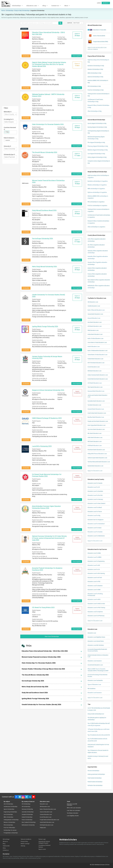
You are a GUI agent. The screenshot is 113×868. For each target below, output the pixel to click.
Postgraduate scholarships (11, 833)
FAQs (4, 848)
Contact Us (56, 6)
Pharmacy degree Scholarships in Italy (98, 146)
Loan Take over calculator (74, 811)
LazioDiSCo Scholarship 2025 (42, 446)
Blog (45, 6)
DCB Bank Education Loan (95, 446)
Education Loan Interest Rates (96, 641)
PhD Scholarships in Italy (94, 86)
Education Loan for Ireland (95, 507)
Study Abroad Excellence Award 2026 (44, 210)
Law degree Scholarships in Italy (96, 154)
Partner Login (42, 839)
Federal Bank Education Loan (95, 359)
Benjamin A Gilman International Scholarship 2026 (48, 390)
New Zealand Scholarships (29, 822)
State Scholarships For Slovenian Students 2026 (48, 124)
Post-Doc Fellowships (9, 828)
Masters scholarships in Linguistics (97, 185)
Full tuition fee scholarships (95, 785)
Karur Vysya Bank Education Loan (97, 425)
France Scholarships (27, 820)
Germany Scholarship (27, 809)
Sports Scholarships (9, 809)
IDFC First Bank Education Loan (96, 363)
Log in (99, 3)
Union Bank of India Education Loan (97, 342)
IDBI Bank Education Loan (95, 371)
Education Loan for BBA (94, 590)
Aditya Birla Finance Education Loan (97, 454)
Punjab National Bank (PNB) (98, 42)
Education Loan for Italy (94, 516)
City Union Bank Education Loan (96, 429)
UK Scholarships (26, 807)
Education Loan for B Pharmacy (96, 616)
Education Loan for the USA (95, 495)
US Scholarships (26, 804)
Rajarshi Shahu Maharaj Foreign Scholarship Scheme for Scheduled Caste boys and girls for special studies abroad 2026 (49, 64)
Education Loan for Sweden (95, 532)
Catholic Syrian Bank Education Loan (97, 458)
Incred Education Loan (94, 367)
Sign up (106, 3)
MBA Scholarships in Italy (94, 73)
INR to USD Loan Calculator (74, 808)
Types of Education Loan (94, 685)
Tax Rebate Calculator (73, 813)
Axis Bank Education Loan (95, 322)
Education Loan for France (95, 512)
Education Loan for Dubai (94, 528)
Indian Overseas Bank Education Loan (98, 375)
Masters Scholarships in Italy (95, 69)
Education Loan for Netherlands (96, 536)
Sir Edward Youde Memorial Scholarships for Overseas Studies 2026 (47, 475)
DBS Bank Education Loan (95, 441)
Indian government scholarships (96, 774)
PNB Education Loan (93, 330)
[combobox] (10, 114)
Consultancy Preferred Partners (44, 846)
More (67, 6)
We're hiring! (6, 839)
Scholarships (18, 6)
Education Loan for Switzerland (96, 524)
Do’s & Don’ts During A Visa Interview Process (97, 676)
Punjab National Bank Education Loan (49, 820)
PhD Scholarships (8, 825)
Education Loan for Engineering (96, 561)
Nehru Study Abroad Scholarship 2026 (44, 267)
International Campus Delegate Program (44, 842)
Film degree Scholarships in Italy (96, 142)
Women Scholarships (93, 771)
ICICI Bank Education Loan (95, 326)
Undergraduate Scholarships (11, 820)
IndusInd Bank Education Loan (96, 409)
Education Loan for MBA (94, 553)
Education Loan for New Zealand (96, 503)
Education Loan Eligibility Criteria (96, 637)
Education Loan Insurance (95, 661)
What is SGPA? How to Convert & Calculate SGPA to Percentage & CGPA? (98, 670)
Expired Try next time (77, 392)
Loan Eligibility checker (73, 816)
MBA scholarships (8, 817)
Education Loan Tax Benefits (95, 680)
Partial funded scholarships (95, 782)
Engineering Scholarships (10, 812)
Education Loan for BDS (94, 599)
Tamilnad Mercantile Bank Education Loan (99, 462)
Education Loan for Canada (95, 483)
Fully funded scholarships (95, 778)
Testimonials (6, 846)
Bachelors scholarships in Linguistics (98, 181)
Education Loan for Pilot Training (96, 608)
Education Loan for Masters (95, 586)
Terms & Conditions (26, 839)
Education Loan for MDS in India (96, 604)
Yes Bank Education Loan (94, 405)
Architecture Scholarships (11, 807)
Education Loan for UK (94, 487)
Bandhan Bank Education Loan (96, 417)
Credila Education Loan (94, 306)
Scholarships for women (10, 830)
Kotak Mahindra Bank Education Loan (98, 379)
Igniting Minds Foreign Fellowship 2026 (45, 327)
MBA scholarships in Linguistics (96, 189)
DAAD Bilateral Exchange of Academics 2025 (47, 418)
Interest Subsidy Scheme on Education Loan (98, 656)
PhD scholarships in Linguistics (96, 202)
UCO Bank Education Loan (95, 383)
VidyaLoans (43, 828)
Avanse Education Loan (94, 318)
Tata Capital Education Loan (95, 387)
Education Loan (33, 6)
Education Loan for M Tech (95, 578)
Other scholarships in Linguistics (96, 227)
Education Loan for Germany (95, 499)
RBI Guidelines (91, 689)
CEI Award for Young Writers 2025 (43, 607)
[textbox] (11, 122)
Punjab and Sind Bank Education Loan (98, 421)
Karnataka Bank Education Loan (96, 401)
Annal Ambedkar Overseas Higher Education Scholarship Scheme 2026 (46, 507)
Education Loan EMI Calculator (96, 645)
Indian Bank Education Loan (95, 334)
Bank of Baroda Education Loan (96, 310)
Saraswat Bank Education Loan (96, 391)
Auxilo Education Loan (94, 347)
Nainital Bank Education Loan (95, 466)
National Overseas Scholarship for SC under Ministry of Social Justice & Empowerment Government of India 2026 (49, 538)
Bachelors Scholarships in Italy (96, 66)
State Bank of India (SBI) (97, 30)
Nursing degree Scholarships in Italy (97, 127)
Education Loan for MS (94, 565)
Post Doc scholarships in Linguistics (97, 206)
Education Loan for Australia (95, 491)
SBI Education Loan (93, 302)
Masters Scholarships (9, 822)
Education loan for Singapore (95, 520)
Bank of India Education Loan (95, 338)
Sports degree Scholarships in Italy (97, 123)
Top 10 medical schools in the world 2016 (99, 735)
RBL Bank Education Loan (95, 433)
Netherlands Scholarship (28, 825)
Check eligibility (77, 56)
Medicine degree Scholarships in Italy (98, 150)
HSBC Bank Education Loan (95, 437)
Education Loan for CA (94, 569)
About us (5, 841)
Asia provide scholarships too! (96, 714)
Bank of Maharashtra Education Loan (98, 351)
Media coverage (25, 844)
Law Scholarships (8, 815)
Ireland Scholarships (27, 817)
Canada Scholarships (27, 815)
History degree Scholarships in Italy (97, 157)
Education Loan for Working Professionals (95, 595)
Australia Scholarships (28, 812)
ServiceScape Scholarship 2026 (43, 239)
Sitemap (23, 846)
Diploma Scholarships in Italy (95, 77)
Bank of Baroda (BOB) (96, 36)
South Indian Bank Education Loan (97, 413)
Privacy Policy (24, 841)
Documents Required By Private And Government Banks (97, 650)
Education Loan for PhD (94, 582)
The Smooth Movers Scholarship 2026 (45, 152)
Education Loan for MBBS (95, 557)
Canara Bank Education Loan (95, 314)
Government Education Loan (95, 665)
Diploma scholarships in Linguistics (97, 192)
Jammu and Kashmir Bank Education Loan (97, 396)
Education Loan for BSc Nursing (96, 573)
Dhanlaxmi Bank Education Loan (96, 450)
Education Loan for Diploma (95, 612)
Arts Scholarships (8, 804)
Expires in (77, 35)
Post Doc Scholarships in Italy (96, 90)
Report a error (42, 849)
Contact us (6, 850)
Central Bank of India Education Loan (97, 355)
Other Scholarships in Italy (95, 111)
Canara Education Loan (46, 815)
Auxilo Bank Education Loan (47, 822)
